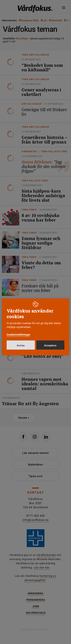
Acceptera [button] (50, 345)
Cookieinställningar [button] (18, 335)
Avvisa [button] (21, 345)
